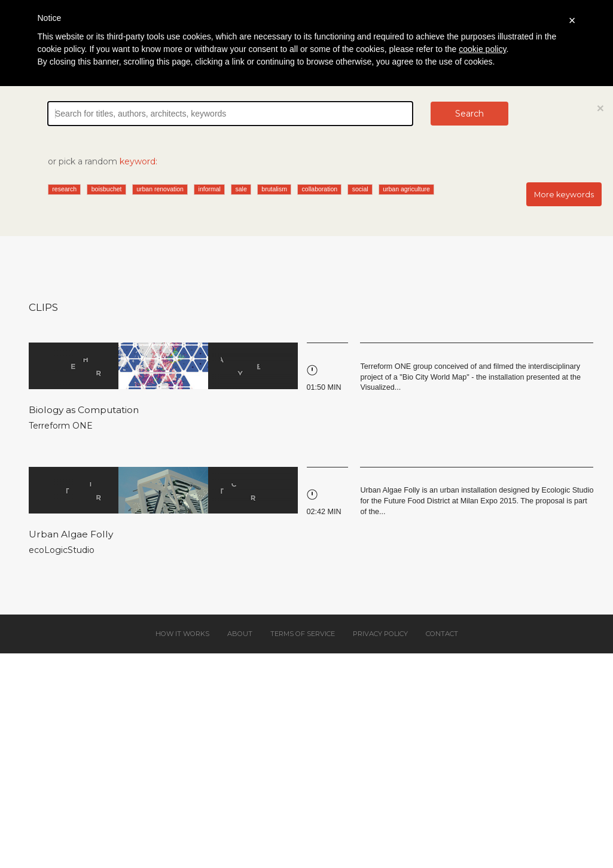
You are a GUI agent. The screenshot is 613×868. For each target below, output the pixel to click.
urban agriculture (406, 189)
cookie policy (482, 49)
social (360, 189)
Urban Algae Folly (71, 534)
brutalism (274, 189)
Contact (442, 634)
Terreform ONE (61, 426)
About (240, 634)
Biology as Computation (84, 410)
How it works (182, 634)
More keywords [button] (564, 195)
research (64, 189)
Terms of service (303, 634)
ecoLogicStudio (62, 550)
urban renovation (160, 189)
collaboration (320, 189)
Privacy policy (380, 634)
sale (241, 189)
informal (210, 189)
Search (469, 114)
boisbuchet (107, 189)
